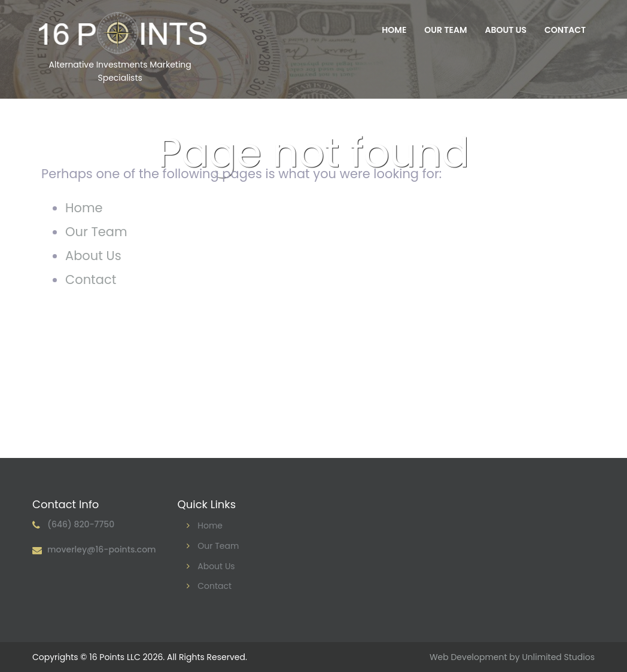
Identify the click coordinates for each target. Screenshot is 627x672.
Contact (565, 30)
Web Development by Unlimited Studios (512, 657)
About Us (506, 30)
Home (394, 30)
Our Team (445, 30)
